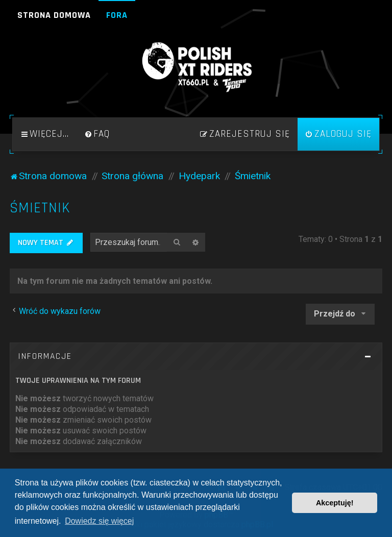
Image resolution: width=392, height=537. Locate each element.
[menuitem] (97, 134)
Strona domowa (54, 15)
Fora (117, 15)
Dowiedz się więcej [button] (99, 521)
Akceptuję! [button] (335, 503)
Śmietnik (40, 208)
